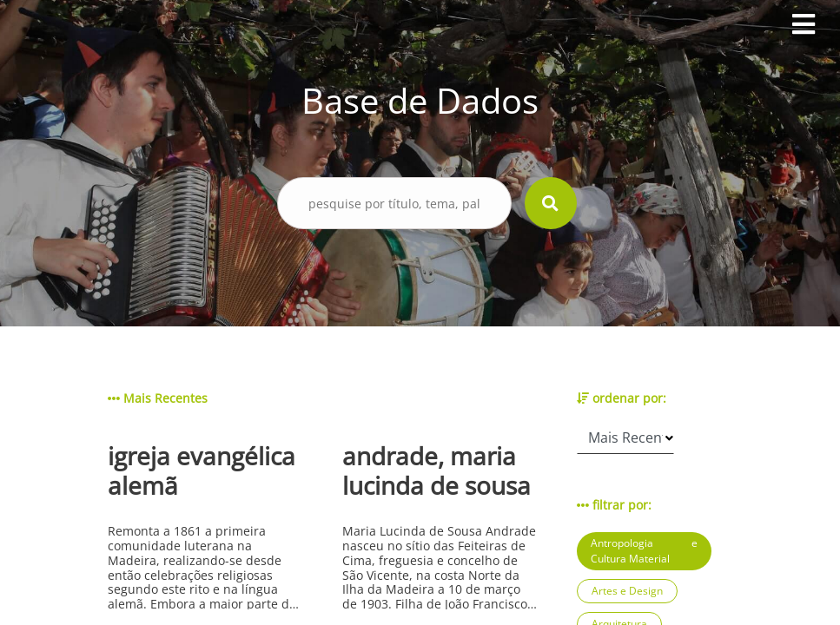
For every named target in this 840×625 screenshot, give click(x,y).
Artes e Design (627, 591)
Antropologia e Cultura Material (644, 551)
